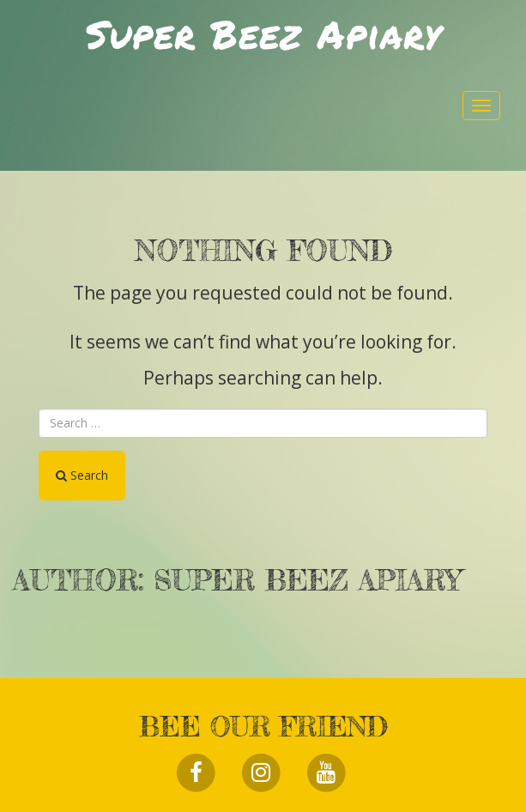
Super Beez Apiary (263, 33)
